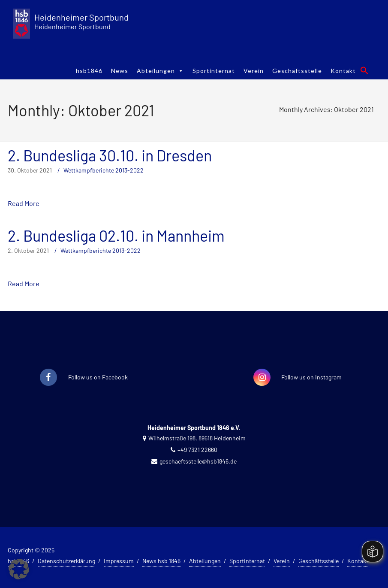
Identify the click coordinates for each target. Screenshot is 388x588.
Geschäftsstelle (297, 71)
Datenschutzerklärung (66, 561)
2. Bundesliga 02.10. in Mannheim (116, 235)
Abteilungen (160, 71)
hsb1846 (89, 71)
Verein (254, 71)
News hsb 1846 (161, 561)
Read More (24, 203)
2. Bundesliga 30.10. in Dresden (110, 155)
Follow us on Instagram (311, 377)
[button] (364, 70)
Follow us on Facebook (98, 377)
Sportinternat (214, 71)
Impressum (119, 561)
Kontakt (343, 71)
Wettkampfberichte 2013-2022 (104, 170)
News (120, 71)
